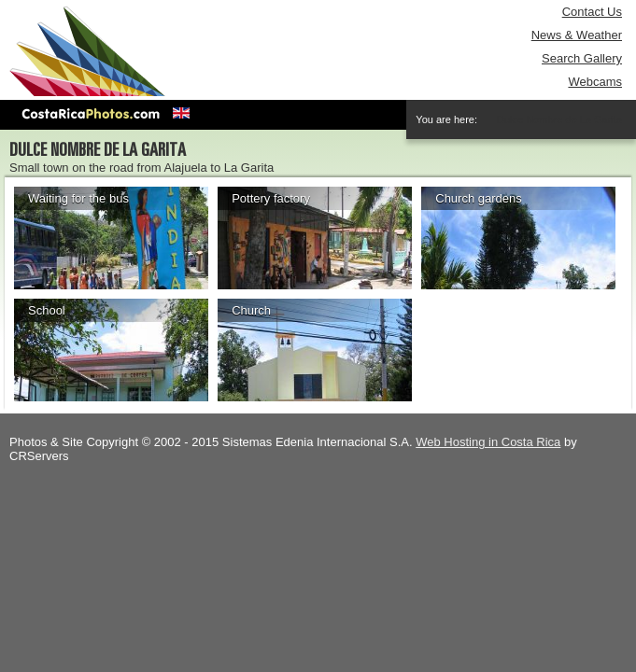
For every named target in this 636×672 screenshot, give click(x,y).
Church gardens (479, 198)
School (47, 310)
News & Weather (577, 35)
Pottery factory (271, 198)
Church (251, 310)
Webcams (595, 82)
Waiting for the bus (78, 198)
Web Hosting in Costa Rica (488, 442)
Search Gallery (582, 58)
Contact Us (592, 12)
